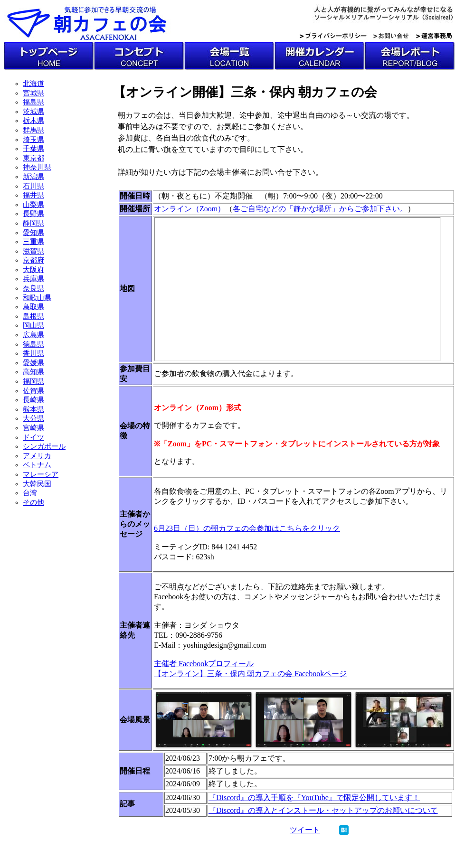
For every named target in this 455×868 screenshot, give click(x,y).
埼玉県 (33, 140)
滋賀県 (33, 251)
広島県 (33, 335)
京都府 (33, 260)
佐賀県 (33, 391)
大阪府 (33, 270)
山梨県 (33, 205)
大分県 (33, 418)
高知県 (33, 372)
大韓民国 (37, 484)
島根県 (33, 316)
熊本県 (33, 409)
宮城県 (33, 93)
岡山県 (33, 325)
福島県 (33, 102)
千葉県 (33, 149)
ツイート (305, 830)
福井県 (33, 195)
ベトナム (37, 465)
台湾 (30, 493)
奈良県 (33, 288)
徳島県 (33, 344)
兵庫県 (33, 279)
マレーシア (41, 474)
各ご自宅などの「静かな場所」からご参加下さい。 (320, 209)
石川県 (33, 186)
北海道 (33, 84)
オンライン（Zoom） (190, 209)
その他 (33, 502)
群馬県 (33, 130)
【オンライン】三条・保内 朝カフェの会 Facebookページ (250, 674)
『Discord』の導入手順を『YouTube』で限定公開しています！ (314, 797)
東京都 (33, 158)
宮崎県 (33, 428)
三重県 (33, 242)
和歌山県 (37, 298)
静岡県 (33, 223)
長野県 (33, 214)
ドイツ (33, 437)
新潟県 (33, 177)
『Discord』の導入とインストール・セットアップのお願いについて (323, 810)
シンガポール (44, 446)
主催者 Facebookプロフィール (204, 664)
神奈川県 (37, 167)
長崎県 (33, 400)
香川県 (33, 353)
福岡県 (33, 381)
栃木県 (33, 121)
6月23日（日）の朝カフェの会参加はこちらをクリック (247, 528)
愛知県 (33, 233)
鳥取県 (33, 307)
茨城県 (33, 112)
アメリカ (37, 456)
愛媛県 (33, 363)
